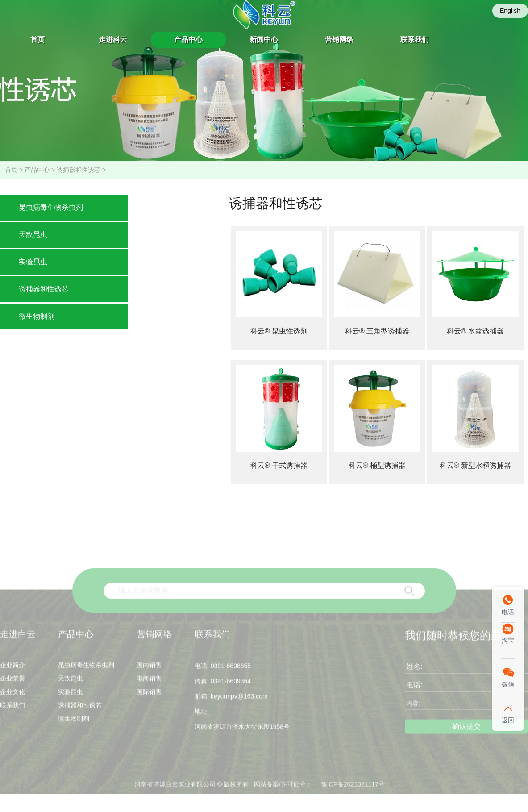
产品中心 (188, 40)
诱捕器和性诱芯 (79, 170)
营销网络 (339, 40)
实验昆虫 (33, 262)
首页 (37, 40)
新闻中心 (264, 40)
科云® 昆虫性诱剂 (279, 331)
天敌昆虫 (33, 235)
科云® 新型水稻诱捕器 (475, 465)
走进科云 (113, 40)
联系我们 (415, 40)
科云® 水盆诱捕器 (475, 331)
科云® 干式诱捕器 (279, 465)
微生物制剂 (37, 316)
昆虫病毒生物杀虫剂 (51, 207)
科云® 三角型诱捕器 (377, 331)
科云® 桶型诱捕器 (377, 465)
